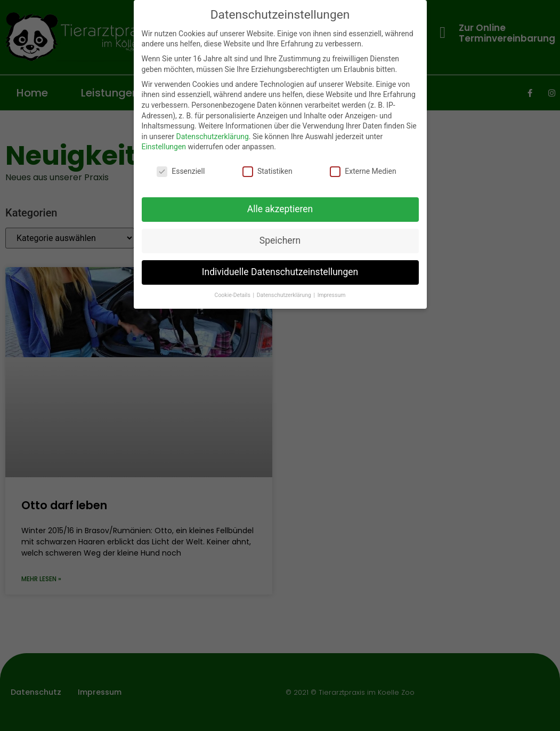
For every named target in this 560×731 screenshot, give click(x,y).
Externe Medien (363, 171)
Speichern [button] (280, 240)
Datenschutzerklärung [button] (285, 295)
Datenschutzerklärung (212, 136)
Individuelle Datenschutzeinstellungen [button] (280, 272)
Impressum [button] (332, 295)
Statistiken (267, 171)
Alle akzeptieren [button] (280, 209)
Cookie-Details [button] (233, 295)
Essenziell (181, 171)
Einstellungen (164, 147)
